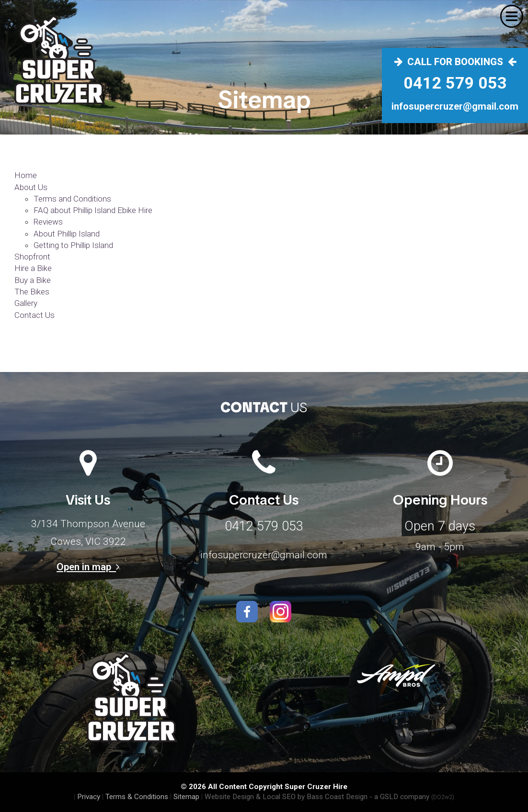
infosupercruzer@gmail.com (264, 555)
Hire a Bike (33, 268)
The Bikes (32, 292)
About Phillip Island (67, 234)
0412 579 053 (264, 526)
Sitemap (186, 797)
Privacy (89, 797)
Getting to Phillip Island (73, 245)
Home (26, 175)
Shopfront (32, 257)
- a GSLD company (412, 797)
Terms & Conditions (137, 797)
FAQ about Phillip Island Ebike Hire (93, 210)
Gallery (26, 303)
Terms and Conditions (72, 199)
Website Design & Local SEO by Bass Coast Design (286, 797)
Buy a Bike (33, 280)
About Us (31, 187)
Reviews (48, 222)
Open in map (88, 567)
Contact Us (34, 315)
